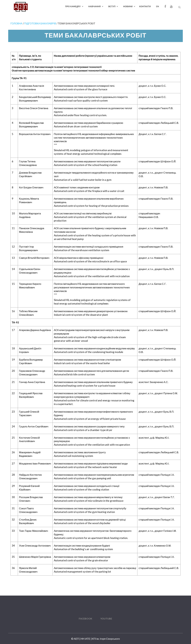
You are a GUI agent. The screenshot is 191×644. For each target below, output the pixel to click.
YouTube (106, 619)
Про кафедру (73, 6)
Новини (128, 6)
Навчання (94, 6)
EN (158, 6)
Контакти (145, 6)
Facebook (86, 619)
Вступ (112, 6)
